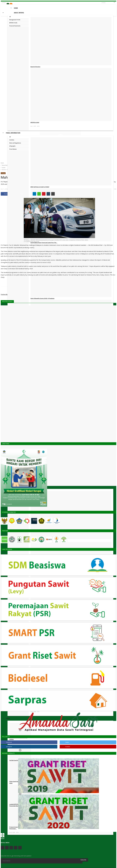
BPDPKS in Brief (35, 122)
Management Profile (15, 20)
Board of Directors (35, 67)
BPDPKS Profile (13, 23)
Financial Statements (15, 26)
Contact (4, 2)
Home (16, 8)
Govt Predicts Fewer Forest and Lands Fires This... (44, 243)
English (103, 2)
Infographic (12, 146)
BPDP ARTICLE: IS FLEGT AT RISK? (40, 187)
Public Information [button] (13, 133)
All (10, 17)
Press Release (13, 149)
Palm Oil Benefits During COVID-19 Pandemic (42, 298)
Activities (12, 140)
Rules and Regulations (15, 143)
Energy (4, 167)
